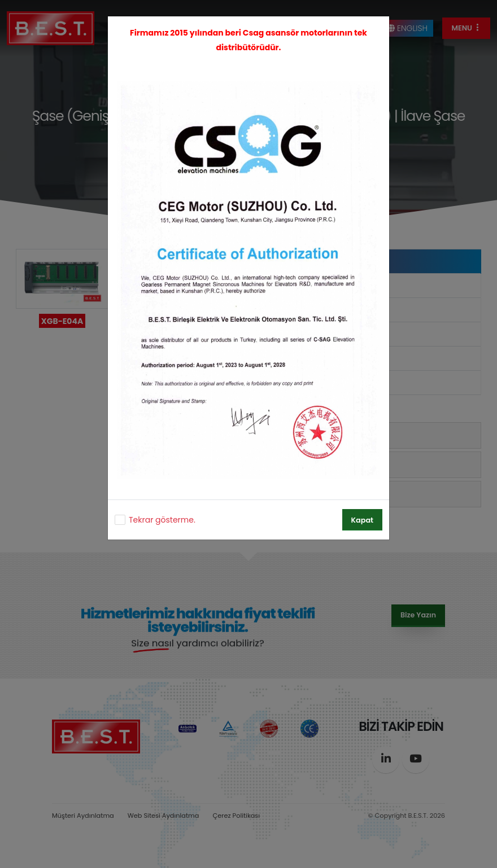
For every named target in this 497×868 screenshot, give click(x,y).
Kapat (362, 520)
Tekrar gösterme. (162, 520)
